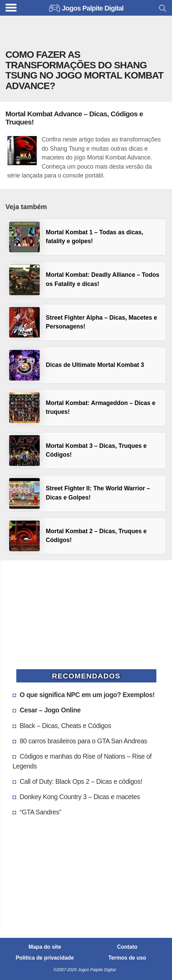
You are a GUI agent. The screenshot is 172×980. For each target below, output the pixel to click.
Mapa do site (45, 947)
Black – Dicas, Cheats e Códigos (65, 726)
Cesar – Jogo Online (50, 710)
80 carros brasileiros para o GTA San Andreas (83, 741)
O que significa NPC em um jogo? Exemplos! (87, 695)
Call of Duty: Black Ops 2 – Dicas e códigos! (81, 781)
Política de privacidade (45, 958)
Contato (127, 947)
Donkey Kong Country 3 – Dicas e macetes (80, 797)
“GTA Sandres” (40, 812)
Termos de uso (127, 958)
